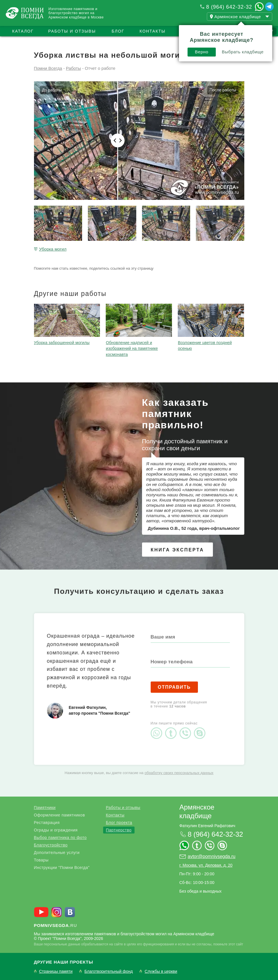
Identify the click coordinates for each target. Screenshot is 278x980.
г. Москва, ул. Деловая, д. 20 (206, 865)
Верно (202, 52)
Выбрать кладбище (243, 52)
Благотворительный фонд (109, 971)
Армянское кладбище (197, 811)
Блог (118, 31)
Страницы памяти (56, 971)
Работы (73, 68)
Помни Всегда (48, 68)
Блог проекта (119, 823)
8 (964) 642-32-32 (229, 7)
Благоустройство (51, 845)
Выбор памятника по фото (60, 838)
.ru (56, 925)
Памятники (45, 808)
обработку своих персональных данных (179, 773)
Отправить (174, 687)
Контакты (153, 31)
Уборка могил (53, 249)
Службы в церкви (161, 971)
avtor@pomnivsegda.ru (212, 856)
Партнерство (119, 830)
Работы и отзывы (72, 31)
